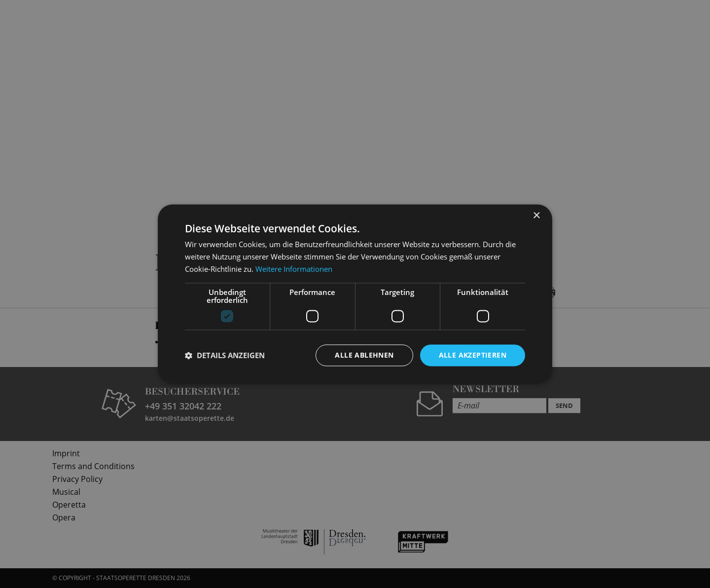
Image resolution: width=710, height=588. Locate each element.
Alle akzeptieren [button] (473, 355)
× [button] (536, 216)
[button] (225, 355)
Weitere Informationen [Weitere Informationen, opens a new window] (294, 269)
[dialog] (355, 294)
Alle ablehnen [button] (364, 355)
